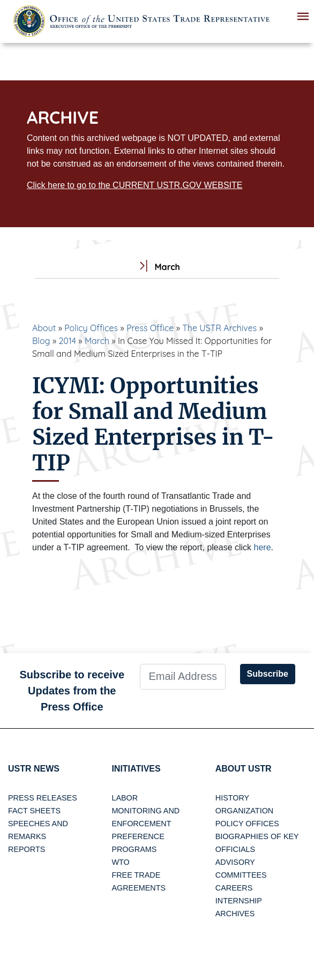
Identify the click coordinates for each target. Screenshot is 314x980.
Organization (244, 811)
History (232, 798)
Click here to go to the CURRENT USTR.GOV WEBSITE (134, 185)
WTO (120, 862)
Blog (41, 341)
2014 (67, 341)
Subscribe (268, 674)
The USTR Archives (219, 328)
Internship (239, 901)
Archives (235, 914)
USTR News (34, 769)
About (44, 328)
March (97, 341)
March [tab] (157, 267)
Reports (27, 849)
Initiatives (136, 769)
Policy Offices (91, 328)
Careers (234, 888)
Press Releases (43, 798)
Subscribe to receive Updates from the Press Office (72, 691)
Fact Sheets (34, 811)
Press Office (150, 328)
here (263, 547)
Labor (125, 798)
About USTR (244, 769)
